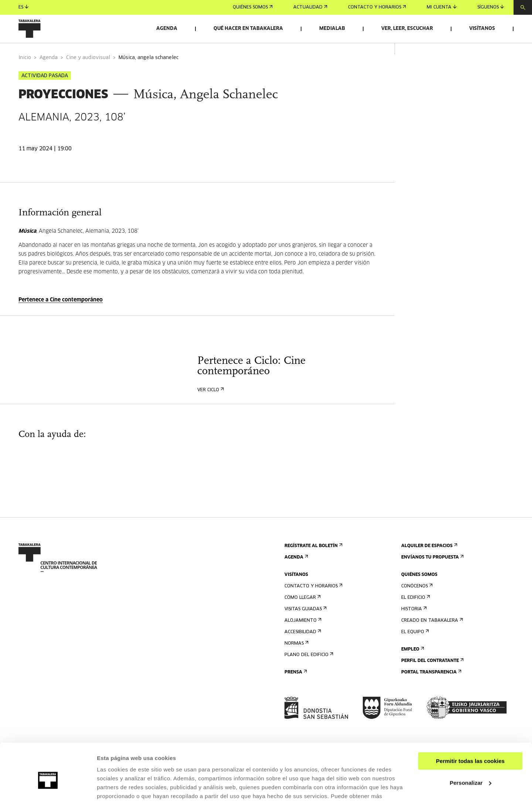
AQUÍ (137, 767)
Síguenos (491, 7)
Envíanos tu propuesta (432, 573)
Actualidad (310, 7)
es (23, 7)
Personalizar (470, 745)
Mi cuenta (442, 7)
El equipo (414, 647)
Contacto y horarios (377, 7)
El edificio (415, 613)
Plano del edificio (308, 670)
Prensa (295, 688)
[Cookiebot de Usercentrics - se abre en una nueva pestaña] (48, 788)
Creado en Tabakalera (431, 636)
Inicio (25, 73)
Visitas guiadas (305, 624)
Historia (413, 624)
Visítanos (482, 29)
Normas (296, 659)
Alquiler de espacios (429, 561)
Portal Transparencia (431, 688)
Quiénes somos (253, 7)
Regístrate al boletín (313, 561)
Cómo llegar (302, 613)
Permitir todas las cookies (470, 723)
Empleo (412, 665)
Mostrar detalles (118, 787)
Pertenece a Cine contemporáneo (61, 315)
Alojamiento (302, 636)
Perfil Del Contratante (432, 676)
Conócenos (416, 602)
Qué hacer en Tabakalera (248, 29)
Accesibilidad (302, 647)
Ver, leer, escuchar (407, 29)
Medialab (332, 29)
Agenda (167, 29)
